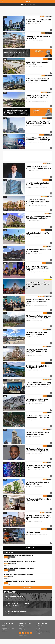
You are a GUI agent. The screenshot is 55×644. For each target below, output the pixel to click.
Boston (42, 16)
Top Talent (50, 163)
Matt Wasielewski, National (38, 171)
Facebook (20, 633)
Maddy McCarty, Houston (38, 40)
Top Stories (22, 630)
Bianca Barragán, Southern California (40, 101)
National (45, 163)
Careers (4, 630)
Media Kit (4, 627)
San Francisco (46, 180)
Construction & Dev (48, 16)
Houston (43, 33)
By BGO (28, 289)
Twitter (23, 633)
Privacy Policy (40, 625)
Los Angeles (44, 92)
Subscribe (22, 628)
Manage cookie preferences (43, 631)
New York (45, 118)
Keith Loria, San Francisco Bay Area (39, 187)
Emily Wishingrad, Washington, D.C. (40, 272)
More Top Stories (27, 588)
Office (51, 180)
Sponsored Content (48, 280)
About (4, 625)
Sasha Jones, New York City (38, 125)
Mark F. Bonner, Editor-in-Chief (38, 142)
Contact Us (5, 631)
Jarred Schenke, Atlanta (37, 237)
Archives (21, 625)
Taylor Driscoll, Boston (37, 24)
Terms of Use (39, 627)
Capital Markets (49, 33)
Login (37, 630)
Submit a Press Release (8, 628)
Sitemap (38, 628)
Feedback (31, 633)
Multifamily (50, 197)
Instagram (28, 633)
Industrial (50, 59)
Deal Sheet (50, 92)
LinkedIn (26, 633)
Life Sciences (49, 263)
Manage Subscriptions (25, 627)
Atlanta (43, 230)
